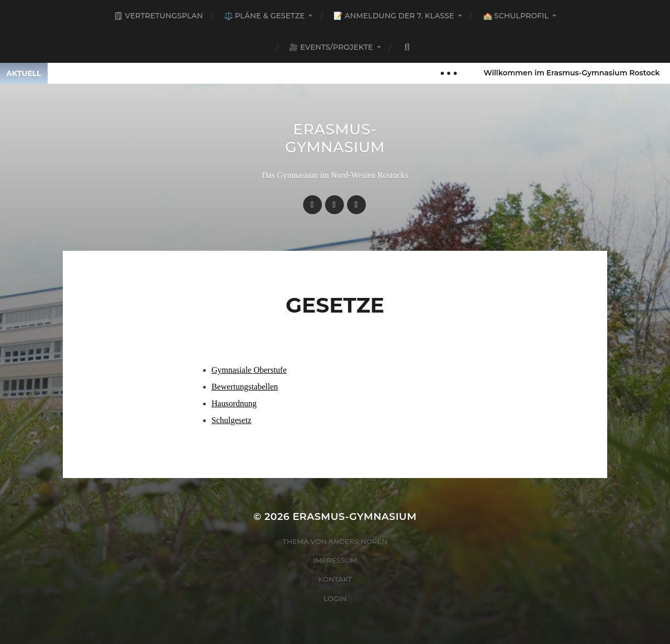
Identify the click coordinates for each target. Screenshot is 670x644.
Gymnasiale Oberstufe (249, 370)
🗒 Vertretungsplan (158, 16)
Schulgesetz (231, 420)
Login (335, 598)
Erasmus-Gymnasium (335, 138)
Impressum (335, 560)
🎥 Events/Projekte (331, 47)
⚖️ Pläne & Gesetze (265, 16)
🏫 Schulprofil (516, 16)
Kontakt (335, 579)
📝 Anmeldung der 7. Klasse (394, 16)
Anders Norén (358, 541)
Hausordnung (234, 403)
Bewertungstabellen (245, 387)
